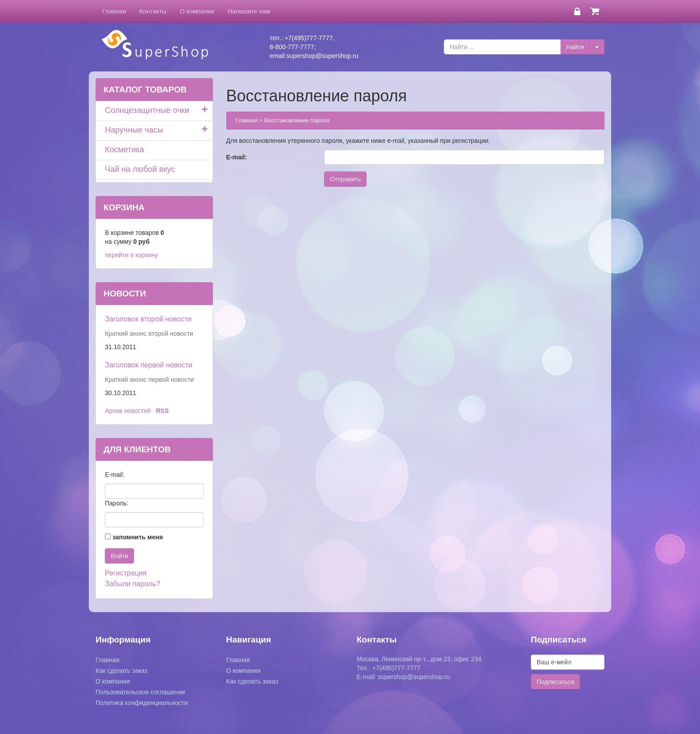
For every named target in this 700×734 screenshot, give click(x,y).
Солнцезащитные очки (147, 110)
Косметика (125, 150)
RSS (162, 411)
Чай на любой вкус (140, 169)
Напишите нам (249, 11)
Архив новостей (128, 411)
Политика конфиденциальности (142, 703)
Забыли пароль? (133, 584)
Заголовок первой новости (149, 365)
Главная (114, 11)
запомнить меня (138, 537)
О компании (197, 11)
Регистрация (126, 573)
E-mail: (237, 157)
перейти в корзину (131, 255)
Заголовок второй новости (148, 319)
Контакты (153, 11)
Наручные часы (134, 130)
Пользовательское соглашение (141, 692)
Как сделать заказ (121, 671)
